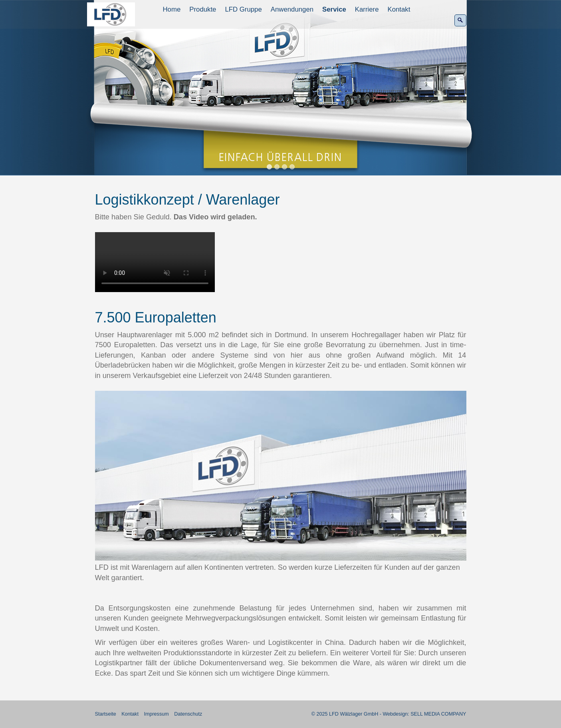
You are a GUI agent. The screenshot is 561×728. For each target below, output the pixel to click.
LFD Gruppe (243, 9)
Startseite (106, 714)
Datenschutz (188, 714)
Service (334, 9)
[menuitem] (172, 10)
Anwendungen (292, 9)
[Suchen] (460, 20)
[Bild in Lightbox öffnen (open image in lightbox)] (281, 476)
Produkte (203, 9)
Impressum (156, 714)
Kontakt (399, 9)
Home (172, 9)
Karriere (367, 9)
